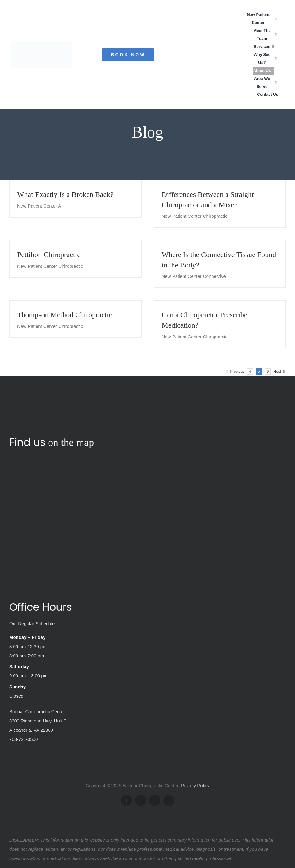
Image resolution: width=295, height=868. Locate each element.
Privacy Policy (195, 786)
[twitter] (141, 800)
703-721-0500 (23, 739)
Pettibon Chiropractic (49, 255)
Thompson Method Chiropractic (65, 315)
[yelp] (169, 800)
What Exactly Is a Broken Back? (65, 194)
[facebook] (126, 800)
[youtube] (155, 800)
